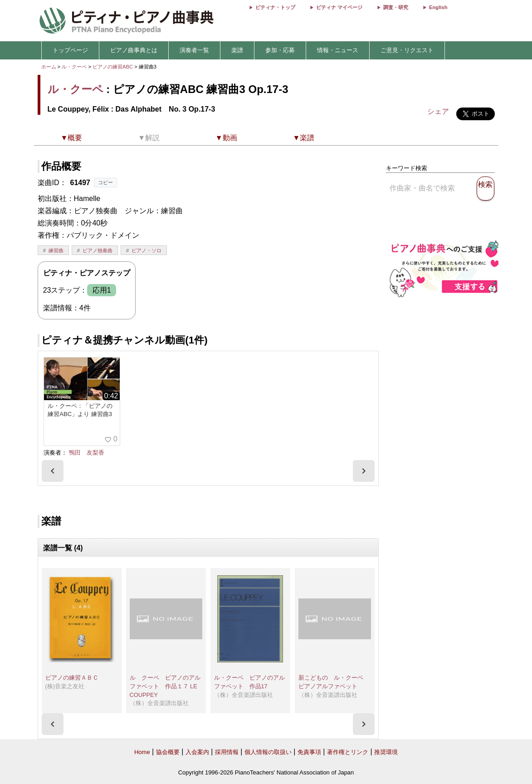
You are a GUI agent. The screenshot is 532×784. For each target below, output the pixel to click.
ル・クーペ (74, 67)
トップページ (70, 50)
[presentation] (53, 471)
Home (142, 752)
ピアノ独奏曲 (98, 250)
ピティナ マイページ (339, 7)
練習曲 (56, 250)
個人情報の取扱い (268, 752)
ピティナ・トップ (275, 7)
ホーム (49, 67)
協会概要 (168, 752)
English (438, 7)
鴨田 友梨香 (87, 453)
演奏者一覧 (194, 50)
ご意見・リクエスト (407, 50)
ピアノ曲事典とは (134, 50)
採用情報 (227, 752)
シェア (438, 111)
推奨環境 (386, 752)
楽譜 (237, 50)
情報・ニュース (338, 50)
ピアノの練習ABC (113, 67)
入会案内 (197, 752)
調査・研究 (396, 7)
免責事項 (309, 752)
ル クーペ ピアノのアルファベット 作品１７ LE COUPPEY (166, 686)
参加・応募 (280, 50)
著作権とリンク (348, 752)
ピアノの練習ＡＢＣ (72, 678)
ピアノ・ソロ (146, 250)
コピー (105, 182)
